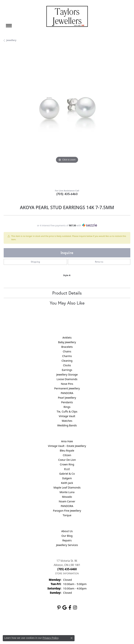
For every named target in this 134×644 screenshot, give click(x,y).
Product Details (67, 293)
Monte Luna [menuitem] (67, 492)
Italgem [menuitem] (67, 478)
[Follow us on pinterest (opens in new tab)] (59, 608)
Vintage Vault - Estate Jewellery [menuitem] (67, 446)
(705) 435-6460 (67, 194)
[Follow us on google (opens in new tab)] (65, 608)
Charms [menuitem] (67, 356)
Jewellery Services (67, 545)
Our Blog (67, 536)
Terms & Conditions (71, 625)
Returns (99, 262)
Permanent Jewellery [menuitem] (67, 388)
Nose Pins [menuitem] (67, 384)
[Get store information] (67, 573)
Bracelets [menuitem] (67, 347)
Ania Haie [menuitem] (67, 441)
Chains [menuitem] (67, 351)
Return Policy (30, 625)
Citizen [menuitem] (67, 455)
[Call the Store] (67, 569)
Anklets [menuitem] (67, 338)
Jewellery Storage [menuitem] (67, 375)
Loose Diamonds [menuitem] (67, 379)
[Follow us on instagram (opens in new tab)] (75, 608)
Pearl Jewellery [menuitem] (67, 398)
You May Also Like (67, 303)
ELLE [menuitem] (67, 469)
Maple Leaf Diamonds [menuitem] (67, 487)
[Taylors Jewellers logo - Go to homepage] (67, 16)
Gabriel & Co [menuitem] (67, 474)
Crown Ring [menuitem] (67, 464)
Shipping (35, 262)
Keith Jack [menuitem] (67, 483)
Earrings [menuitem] (67, 370)
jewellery (11, 40)
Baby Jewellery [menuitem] (67, 342)
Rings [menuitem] (67, 407)
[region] (67, 117)
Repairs (67, 540)
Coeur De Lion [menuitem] (67, 460)
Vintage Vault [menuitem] (67, 416)
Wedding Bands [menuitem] (67, 425)
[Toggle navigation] (9, 26)
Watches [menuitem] (67, 421)
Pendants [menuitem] (67, 402)
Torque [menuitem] (67, 515)
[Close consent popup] (72, 638)
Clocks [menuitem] (67, 365)
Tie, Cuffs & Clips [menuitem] (67, 411)
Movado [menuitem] (67, 497)
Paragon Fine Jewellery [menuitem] (67, 511)
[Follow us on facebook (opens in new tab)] (70, 608)
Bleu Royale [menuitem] (67, 451)
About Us (67, 531)
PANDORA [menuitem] (67, 393)
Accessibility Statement (98, 625)
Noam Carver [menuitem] (67, 501)
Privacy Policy (49, 625)
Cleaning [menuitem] (67, 361)
